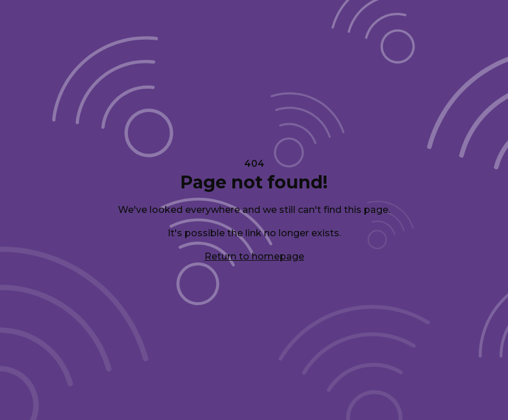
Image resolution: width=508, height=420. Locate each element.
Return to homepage (254, 256)
